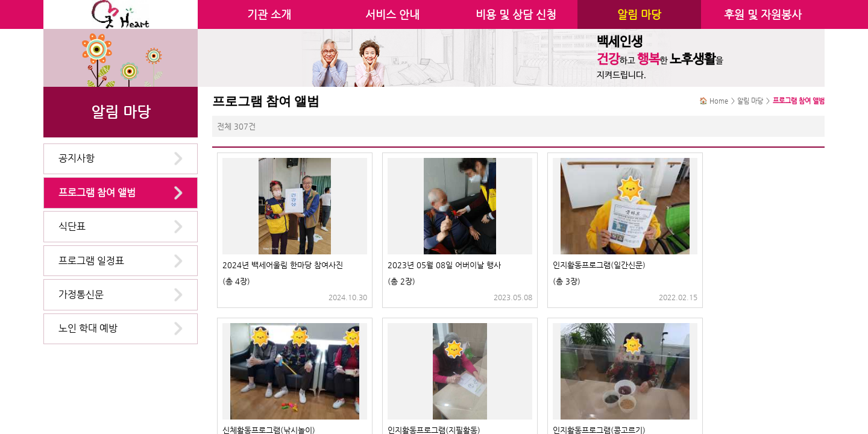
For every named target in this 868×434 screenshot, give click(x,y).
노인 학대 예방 (88, 328)
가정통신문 (81, 294)
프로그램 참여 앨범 (97, 193)
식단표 (72, 226)
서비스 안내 (392, 14)
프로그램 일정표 (91, 261)
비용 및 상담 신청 (516, 14)
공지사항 (77, 158)
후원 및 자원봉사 (763, 14)
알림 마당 (639, 14)
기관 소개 (269, 14)
